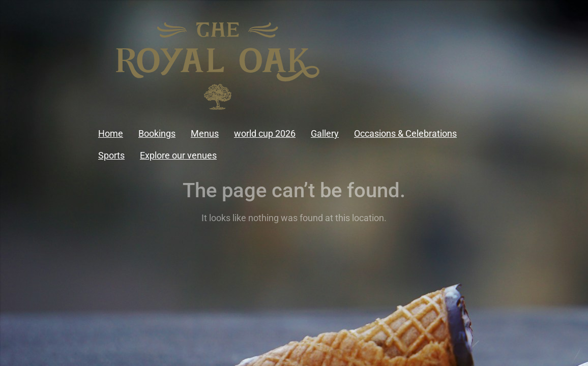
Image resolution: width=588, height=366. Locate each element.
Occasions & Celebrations (405, 133)
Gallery (325, 133)
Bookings (157, 133)
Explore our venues (178, 155)
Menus (205, 133)
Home (111, 133)
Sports (111, 155)
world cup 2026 (265, 133)
